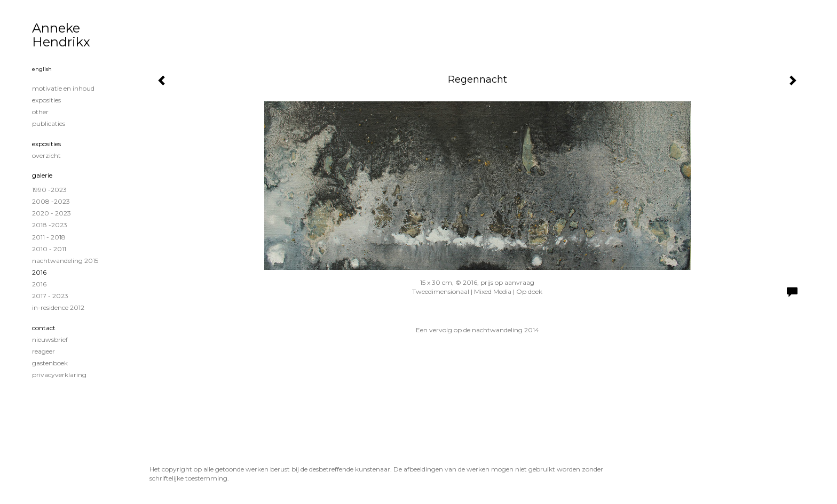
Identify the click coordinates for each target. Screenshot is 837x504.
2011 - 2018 (49, 237)
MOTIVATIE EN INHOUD (63, 88)
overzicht (46, 155)
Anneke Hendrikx (61, 35)
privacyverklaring (59, 375)
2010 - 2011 (49, 249)
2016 (39, 272)
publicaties (49, 123)
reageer (44, 351)
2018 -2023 (50, 225)
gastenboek (50, 363)
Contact (44, 328)
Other (40, 112)
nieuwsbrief (50, 339)
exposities (46, 100)
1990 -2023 (49, 190)
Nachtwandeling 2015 (65, 261)
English (42, 69)
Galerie (42, 175)
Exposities (46, 144)
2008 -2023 (51, 201)
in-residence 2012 (58, 307)
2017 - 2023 (50, 296)
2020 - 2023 (52, 213)
